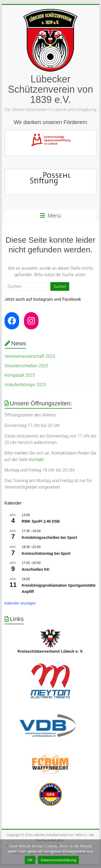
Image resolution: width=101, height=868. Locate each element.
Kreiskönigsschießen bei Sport (49, 538)
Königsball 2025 (20, 375)
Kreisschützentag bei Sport (46, 553)
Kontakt (36, 460)
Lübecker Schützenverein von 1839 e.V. (50, 89)
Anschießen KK (36, 569)
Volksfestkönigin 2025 (25, 385)
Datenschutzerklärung (58, 860)
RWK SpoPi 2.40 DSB (41, 521)
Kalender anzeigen (20, 603)
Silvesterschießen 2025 (26, 366)
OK (30, 860)
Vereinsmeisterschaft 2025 (30, 356)
